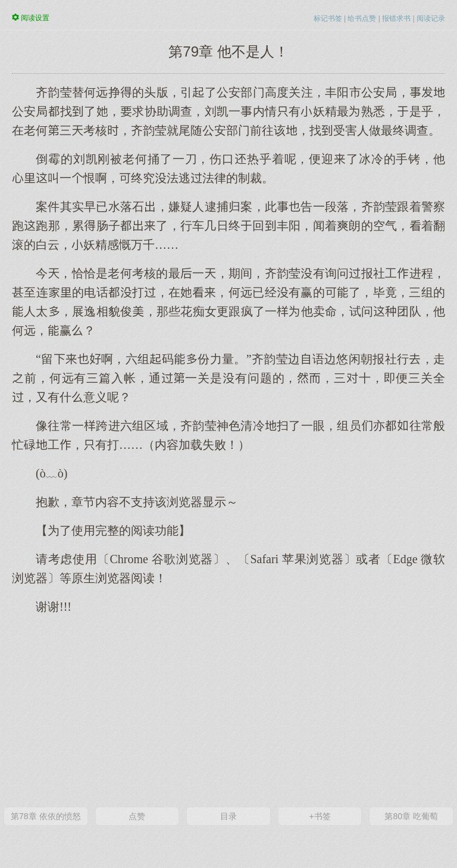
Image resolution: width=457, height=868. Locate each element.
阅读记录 (431, 18)
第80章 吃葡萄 (411, 816)
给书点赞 (362, 18)
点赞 (137, 816)
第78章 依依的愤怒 (46, 816)
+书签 (320, 816)
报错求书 (396, 18)
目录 (228, 816)
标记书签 (328, 18)
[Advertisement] (228, 710)
